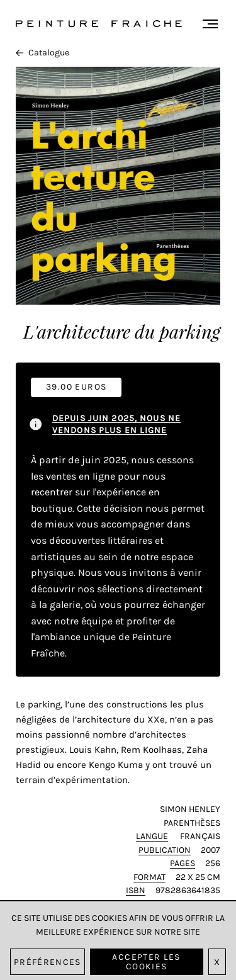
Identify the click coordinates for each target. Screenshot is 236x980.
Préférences (48, 962)
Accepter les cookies (146, 962)
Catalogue (42, 53)
